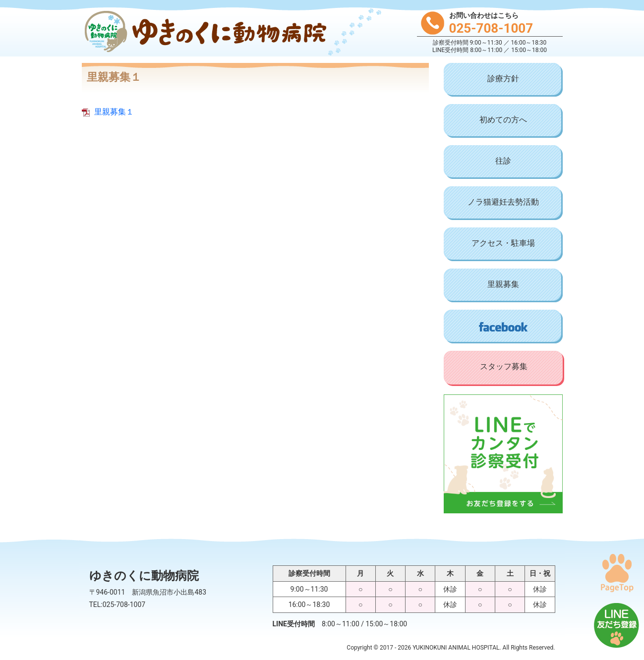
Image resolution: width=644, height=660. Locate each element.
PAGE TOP (617, 573)
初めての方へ (503, 120)
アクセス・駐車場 (503, 243)
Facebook (503, 327)
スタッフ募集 (504, 366)
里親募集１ (114, 112)
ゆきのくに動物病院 (203, 32)
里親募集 (503, 284)
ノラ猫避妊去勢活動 (503, 202)
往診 (503, 161)
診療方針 (503, 79)
